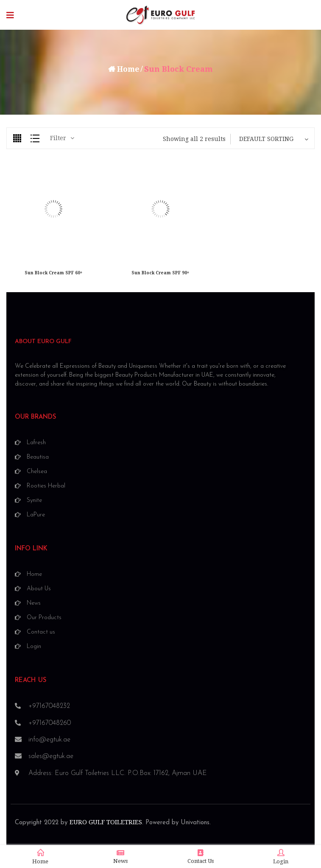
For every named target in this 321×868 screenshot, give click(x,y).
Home (128, 69)
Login (281, 857)
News (120, 857)
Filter (58, 138)
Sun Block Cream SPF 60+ (53, 273)
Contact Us (201, 857)
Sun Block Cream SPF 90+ (160, 273)
